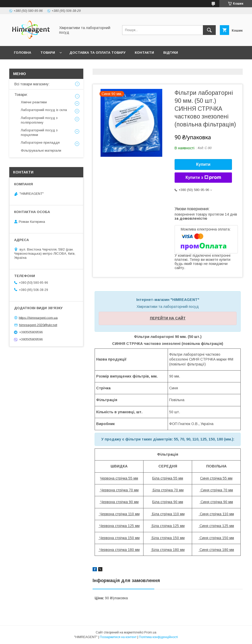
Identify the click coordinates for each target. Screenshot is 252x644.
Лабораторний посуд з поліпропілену (39, 120)
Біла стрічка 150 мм (168, 538)
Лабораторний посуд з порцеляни (39, 132)
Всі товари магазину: (32, 84)
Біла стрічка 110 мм (168, 514)
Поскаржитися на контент (118, 637)
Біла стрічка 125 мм (168, 526)
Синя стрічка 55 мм (216, 478)
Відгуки (171, 53)
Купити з (203, 178)
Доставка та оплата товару (97, 53)
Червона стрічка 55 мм (119, 478)
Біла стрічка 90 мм (168, 502)
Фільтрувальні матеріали (41, 150)
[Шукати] (209, 30)
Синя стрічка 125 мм (216, 526)
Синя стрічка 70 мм (216, 490)
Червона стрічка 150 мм (119, 538)
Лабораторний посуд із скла (44, 110)
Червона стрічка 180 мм (119, 550)
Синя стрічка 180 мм (216, 550)
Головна (22, 53)
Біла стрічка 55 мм (168, 478)
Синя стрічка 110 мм (216, 514)
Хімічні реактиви (34, 102)
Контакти (144, 53)
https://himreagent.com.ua (38, 318)
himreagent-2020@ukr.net (38, 325)
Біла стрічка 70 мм (168, 490)
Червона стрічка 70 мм (119, 490)
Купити (203, 164)
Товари (48, 53)
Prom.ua (150, 632)
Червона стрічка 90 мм (119, 502)
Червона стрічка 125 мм (119, 526)
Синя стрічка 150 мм (216, 538)
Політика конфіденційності (158, 637)
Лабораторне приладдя (40, 142)
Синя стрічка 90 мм (216, 502)
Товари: (21, 95)
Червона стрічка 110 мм (119, 514)
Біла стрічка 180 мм (168, 550)
